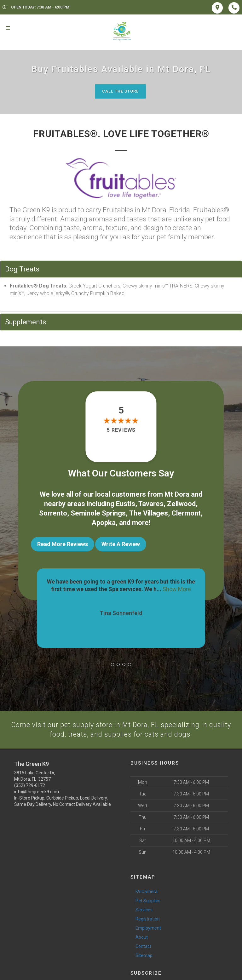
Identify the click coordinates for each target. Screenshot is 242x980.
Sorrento (53, 512)
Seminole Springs (98, 512)
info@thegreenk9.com (37, 789)
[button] (112, 662)
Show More (177, 586)
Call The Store (120, 91)
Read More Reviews (63, 542)
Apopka (104, 521)
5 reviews (121, 430)
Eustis (126, 503)
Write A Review (121, 542)
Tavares (151, 503)
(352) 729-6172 (30, 783)
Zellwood (181, 503)
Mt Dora (177, 494)
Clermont (186, 512)
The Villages (149, 512)
